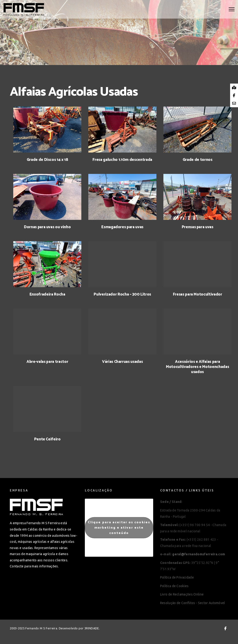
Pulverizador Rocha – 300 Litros (122, 294)
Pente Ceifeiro (47, 439)
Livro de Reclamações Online (182, 594)
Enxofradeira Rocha (47, 294)
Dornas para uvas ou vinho (47, 227)
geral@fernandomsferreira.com (199, 554)
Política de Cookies (174, 586)
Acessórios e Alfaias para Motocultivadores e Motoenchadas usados (197, 367)
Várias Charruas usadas (122, 362)
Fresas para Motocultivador (198, 294)
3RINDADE (92, 628)
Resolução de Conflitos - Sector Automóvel (193, 603)
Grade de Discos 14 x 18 (47, 160)
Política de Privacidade (177, 577)
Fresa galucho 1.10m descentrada (122, 160)
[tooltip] (234, 88)
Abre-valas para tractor (47, 362)
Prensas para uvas (198, 227)
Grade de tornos (198, 160)
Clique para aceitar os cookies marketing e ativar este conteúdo (119, 528)
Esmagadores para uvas (122, 227)
